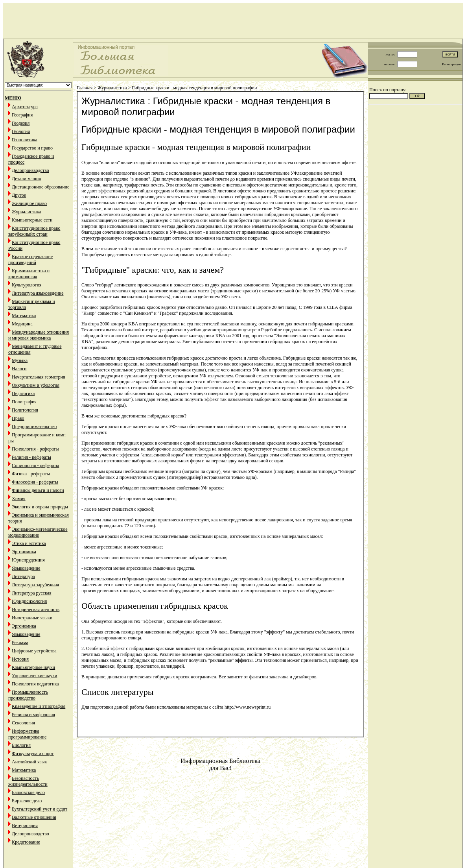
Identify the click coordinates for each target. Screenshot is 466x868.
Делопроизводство (30, 170)
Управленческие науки (34, 676)
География (22, 115)
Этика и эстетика (29, 543)
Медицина (22, 324)
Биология (21, 745)
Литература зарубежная (35, 585)
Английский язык (29, 762)
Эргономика (24, 552)
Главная (85, 88)
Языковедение (26, 568)
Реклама (20, 643)
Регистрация (451, 64)
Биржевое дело (27, 801)
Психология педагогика (35, 684)
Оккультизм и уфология (36, 385)
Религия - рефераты (31, 457)
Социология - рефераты (35, 465)
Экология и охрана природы (40, 507)
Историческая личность (36, 609)
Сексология (23, 723)
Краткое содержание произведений (30, 259)
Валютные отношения (34, 817)
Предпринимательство (34, 427)
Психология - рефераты (35, 449)
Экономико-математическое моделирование (38, 532)
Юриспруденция (28, 560)
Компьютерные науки (33, 667)
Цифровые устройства (34, 651)
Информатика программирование (27, 734)
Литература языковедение (38, 293)
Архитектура (25, 107)
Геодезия (21, 123)
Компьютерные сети (32, 220)
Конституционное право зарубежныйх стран (34, 231)
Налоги (19, 369)
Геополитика (25, 140)
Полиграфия (24, 402)
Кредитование (26, 842)
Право (18, 418)
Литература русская (32, 593)
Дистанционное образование (41, 187)
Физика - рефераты (31, 474)
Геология (21, 131)
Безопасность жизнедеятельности (28, 781)
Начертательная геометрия (39, 377)
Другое (19, 195)
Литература (23, 576)
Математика (24, 316)
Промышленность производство (28, 695)
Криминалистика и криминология (29, 274)
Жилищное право (29, 203)
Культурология (27, 285)
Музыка (20, 360)
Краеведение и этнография (39, 706)
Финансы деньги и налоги (38, 490)
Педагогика (23, 393)
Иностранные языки (32, 618)
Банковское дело (28, 792)
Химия (19, 499)
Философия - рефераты (35, 482)
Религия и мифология (33, 715)
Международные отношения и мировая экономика (39, 335)
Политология (25, 410)
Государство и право (32, 148)
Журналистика (26, 212)
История (20, 659)
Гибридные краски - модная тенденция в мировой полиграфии (194, 88)
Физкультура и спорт (33, 753)
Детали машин (27, 179)
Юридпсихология (29, 601)
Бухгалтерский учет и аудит (40, 809)
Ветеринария (25, 826)
